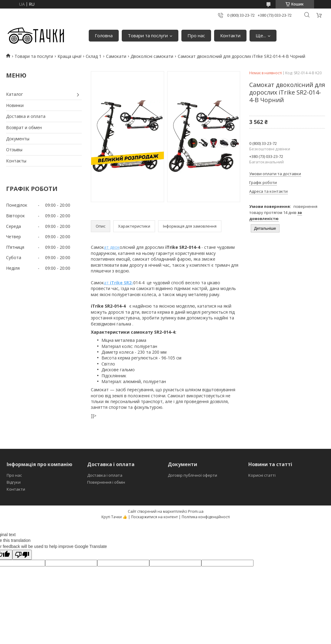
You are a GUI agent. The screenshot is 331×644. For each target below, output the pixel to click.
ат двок (112, 247)
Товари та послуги (148, 35)
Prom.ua (196, 511)
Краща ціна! (70, 56)
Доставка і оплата (105, 475)
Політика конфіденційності (206, 517)
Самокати (116, 56)
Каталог (15, 94)
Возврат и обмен (24, 127)
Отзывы (14, 150)
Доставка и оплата (26, 116)
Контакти (230, 35)
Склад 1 (94, 56)
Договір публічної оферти (192, 475)
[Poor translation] (22, 555)
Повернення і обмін (106, 482)
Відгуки (14, 482)
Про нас (196, 35)
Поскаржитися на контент (154, 517)
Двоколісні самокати (152, 56)
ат (119, 283)
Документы (18, 139)
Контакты (16, 161)
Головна (104, 35)
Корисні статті (262, 475)
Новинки (15, 105)
